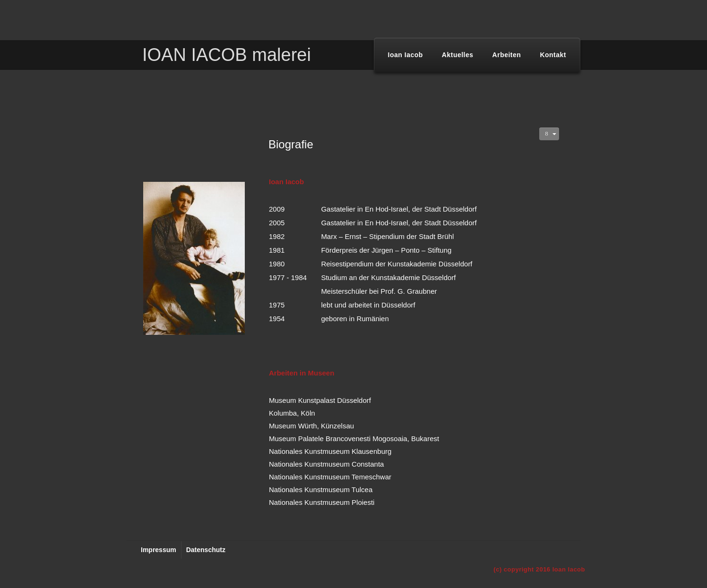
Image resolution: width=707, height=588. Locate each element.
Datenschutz (206, 550)
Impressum (159, 550)
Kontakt (553, 55)
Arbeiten (507, 55)
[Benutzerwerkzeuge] (549, 134)
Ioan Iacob (405, 55)
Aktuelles (458, 55)
